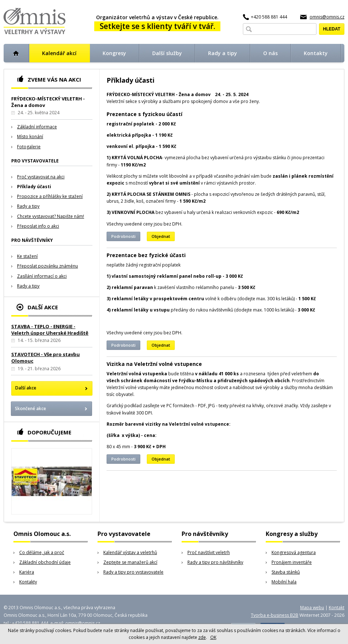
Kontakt (337, 608)
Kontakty (28, 582)
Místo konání (30, 137)
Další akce (26, 388)
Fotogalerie (29, 147)
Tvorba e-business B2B (275, 615)
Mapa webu (312, 608)
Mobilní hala (284, 582)
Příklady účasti (34, 187)
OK (213, 637)
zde (202, 637)
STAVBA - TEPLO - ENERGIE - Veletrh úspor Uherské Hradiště (50, 330)
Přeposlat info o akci (38, 226)
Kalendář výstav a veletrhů (130, 552)
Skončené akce (30, 408)
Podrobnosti (123, 236)
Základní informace (37, 127)
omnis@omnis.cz (327, 17)
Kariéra (27, 572)
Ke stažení (27, 256)
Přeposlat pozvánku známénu (47, 266)
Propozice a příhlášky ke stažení (50, 196)
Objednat (161, 236)
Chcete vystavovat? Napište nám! (51, 216)
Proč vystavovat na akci (41, 177)
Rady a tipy (28, 206)
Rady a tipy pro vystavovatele (133, 572)
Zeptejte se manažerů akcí (130, 562)
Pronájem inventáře (292, 562)
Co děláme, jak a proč (42, 552)
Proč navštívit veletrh (209, 552)
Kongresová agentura (294, 552)
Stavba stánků (286, 572)
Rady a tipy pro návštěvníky (215, 562)
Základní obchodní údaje (45, 562)
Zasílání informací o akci (42, 276)
